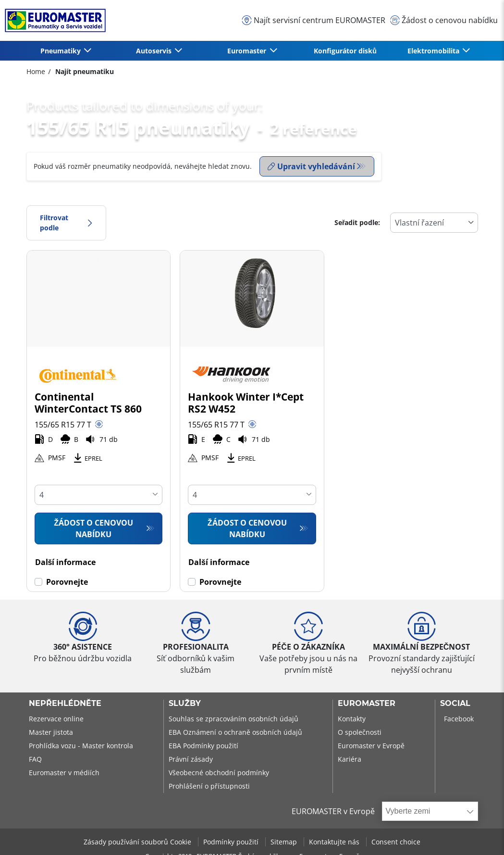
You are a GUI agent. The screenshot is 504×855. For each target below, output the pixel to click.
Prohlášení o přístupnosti (209, 786)
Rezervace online (56, 719)
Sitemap (285, 842)
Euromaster (367, 704)
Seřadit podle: (357, 222)
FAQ (35, 759)
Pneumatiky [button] (61, 51)
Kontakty (352, 719)
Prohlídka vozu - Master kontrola (81, 746)
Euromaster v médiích (64, 773)
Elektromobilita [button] (434, 51)
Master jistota (51, 732)
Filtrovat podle (66, 223)
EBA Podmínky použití (203, 746)
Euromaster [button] (248, 51)
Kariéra (350, 759)
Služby (185, 704)
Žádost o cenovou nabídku (93, 528)
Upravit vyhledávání (311, 166)
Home (36, 71)
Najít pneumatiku (84, 71)
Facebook (459, 719)
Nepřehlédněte (65, 704)
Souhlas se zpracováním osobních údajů (234, 719)
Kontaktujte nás (335, 842)
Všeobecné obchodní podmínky (219, 773)
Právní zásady (191, 759)
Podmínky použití (232, 842)
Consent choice (396, 842)
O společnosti (360, 732)
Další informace (66, 562)
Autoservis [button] (155, 51)
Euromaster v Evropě (371, 746)
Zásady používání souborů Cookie (138, 842)
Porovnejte (67, 582)
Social (455, 704)
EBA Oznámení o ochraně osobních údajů (235, 732)
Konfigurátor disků (345, 51)
